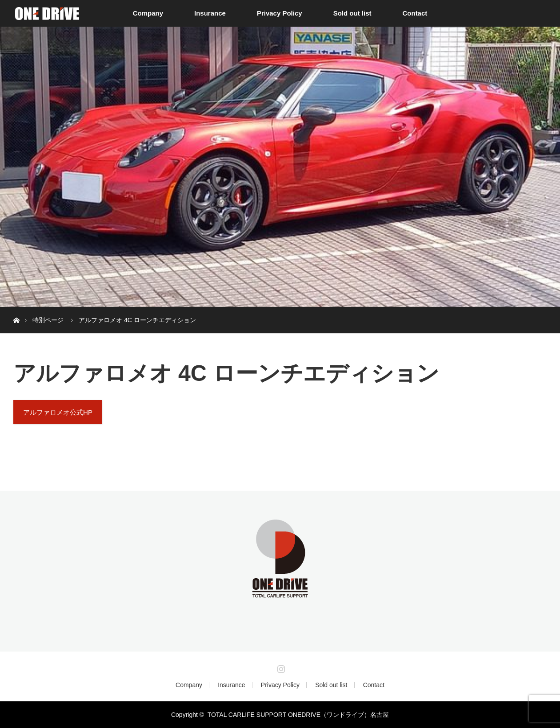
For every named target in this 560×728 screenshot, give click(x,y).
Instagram (280, 667)
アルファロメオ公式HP (58, 412)
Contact (415, 13)
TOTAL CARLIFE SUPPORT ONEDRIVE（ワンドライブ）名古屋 (298, 715)
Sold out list (352, 13)
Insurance (210, 13)
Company (148, 13)
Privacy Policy (280, 13)
